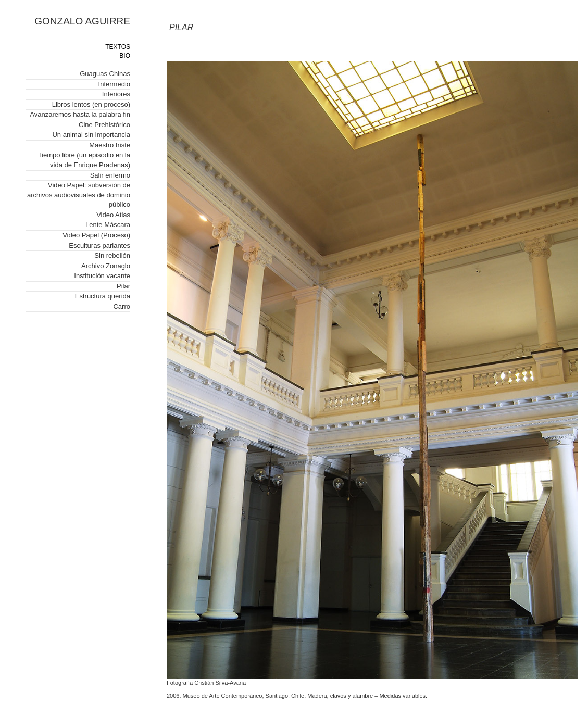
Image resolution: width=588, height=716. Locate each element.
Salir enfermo (110, 175)
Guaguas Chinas (105, 74)
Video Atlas (113, 215)
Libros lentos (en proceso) (91, 104)
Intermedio (114, 84)
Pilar (123, 286)
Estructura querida (103, 296)
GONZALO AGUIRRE (82, 21)
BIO (125, 56)
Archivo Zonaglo (106, 266)
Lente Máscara (108, 225)
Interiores (116, 94)
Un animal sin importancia (91, 135)
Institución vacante (102, 276)
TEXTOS (118, 47)
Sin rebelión (112, 255)
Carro (122, 306)
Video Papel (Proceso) (96, 235)
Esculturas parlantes (99, 246)
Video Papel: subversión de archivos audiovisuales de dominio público (79, 195)
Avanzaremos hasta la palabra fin (80, 114)
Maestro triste (110, 145)
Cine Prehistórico (104, 125)
